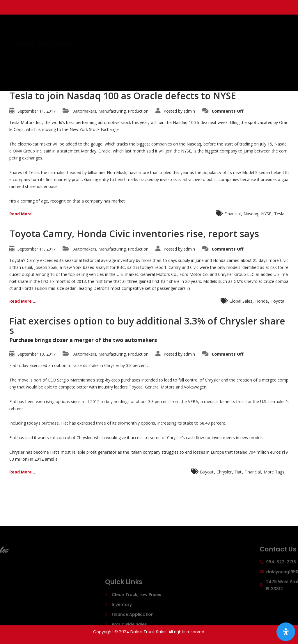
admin (189, 111)
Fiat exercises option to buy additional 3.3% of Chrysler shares (147, 325)
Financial (233, 214)
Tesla (279, 214)
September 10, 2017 (37, 354)
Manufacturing (112, 111)
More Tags (274, 472)
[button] (165, 80)
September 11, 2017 (37, 111)
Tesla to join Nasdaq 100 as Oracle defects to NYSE (123, 96)
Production (138, 111)
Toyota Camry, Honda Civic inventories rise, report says (134, 234)
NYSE (266, 214)
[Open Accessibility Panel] (286, 632)
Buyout (207, 472)
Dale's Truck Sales (109, 44)
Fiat (238, 472)
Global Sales (241, 301)
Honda (261, 301)
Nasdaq (251, 214)
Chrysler (224, 472)
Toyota (277, 301)
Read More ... (23, 214)
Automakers (85, 111)
